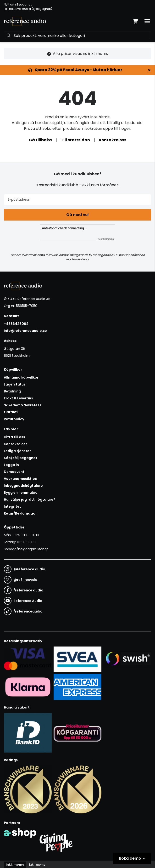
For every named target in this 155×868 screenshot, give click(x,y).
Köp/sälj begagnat (21, 458)
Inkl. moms (15, 865)
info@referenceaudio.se (25, 331)
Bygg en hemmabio (21, 493)
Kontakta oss (113, 140)
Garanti (11, 412)
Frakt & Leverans (18, 398)
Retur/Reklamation (21, 513)
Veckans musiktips (20, 479)
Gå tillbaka (40, 140)
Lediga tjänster (17, 451)
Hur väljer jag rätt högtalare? (30, 499)
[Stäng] (149, 70)
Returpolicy (14, 419)
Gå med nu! (77, 215)
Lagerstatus (15, 384)
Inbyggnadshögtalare (23, 486)
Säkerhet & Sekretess (23, 405)
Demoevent (14, 472)
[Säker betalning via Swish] (127, 659)
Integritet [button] (12, 506)
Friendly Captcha (105, 239)
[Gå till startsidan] (25, 21)
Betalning (12, 391)
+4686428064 (16, 324)
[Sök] (77, 35)
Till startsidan (75, 140)
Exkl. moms (37, 865)
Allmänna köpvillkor (21, 377)
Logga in (11, 465)
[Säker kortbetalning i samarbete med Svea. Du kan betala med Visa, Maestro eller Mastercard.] (28, 659)
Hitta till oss (14, 437)
